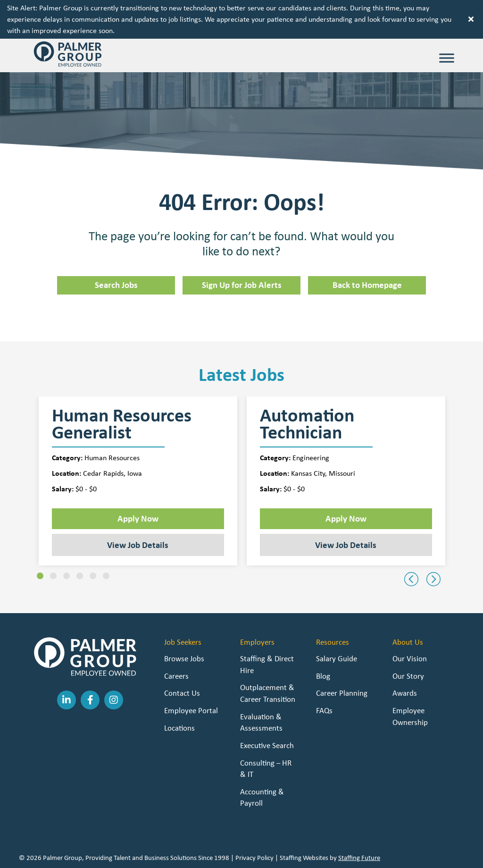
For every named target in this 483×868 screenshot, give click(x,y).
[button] (472, 19)
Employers (257, 642)
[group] (138, 481)
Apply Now (138, 518)
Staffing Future (359, 858)
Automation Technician (307, 424)
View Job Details (138, 545)
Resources (333, 642)
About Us (408, 642)
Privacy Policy (254, 858)
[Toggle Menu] (447, 58)
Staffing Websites (304, 858)
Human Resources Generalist (122, 424)
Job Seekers (183, 642)
